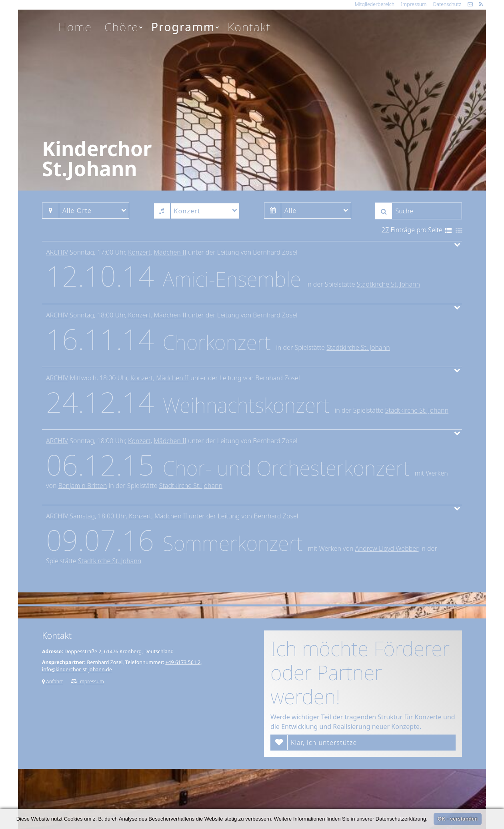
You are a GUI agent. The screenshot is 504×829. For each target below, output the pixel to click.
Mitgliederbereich (375, 4)
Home (75, 27)
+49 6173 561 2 (183, 662)
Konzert (139, 252)
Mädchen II (170, 252)
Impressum (414, 4)
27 (385, 230)
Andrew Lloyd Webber (387, 548)
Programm (186, 27)
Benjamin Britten (83, 486)
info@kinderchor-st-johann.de (77, 669)
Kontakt (249, 27)
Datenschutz (447, 4)
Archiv (57, 252)
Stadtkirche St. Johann (388, 284)
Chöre (124, 27)
